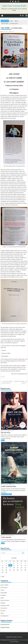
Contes (3, 590)
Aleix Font (12, 32)
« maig (2, 576)
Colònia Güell (4, 587)
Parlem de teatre (5, 627)
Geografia (3, 595)
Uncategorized (4, 616)
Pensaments (4, 608)
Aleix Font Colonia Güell (14, 6)
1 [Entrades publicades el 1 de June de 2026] (3, 563)
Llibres (3, 377)
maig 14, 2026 (5, 535)
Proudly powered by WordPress (9, 640)
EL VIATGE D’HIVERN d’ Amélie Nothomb (7, 382)
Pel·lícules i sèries (5, 605)
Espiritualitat (4, 593)
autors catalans (4, 494)
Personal (3, 611)
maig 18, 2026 (5, 485)
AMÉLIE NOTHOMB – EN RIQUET (21, 382)
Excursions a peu (5, 624)
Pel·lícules (3, 603)
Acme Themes (15, 642)
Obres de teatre (5, 600)
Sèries (2, 613)
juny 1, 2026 (4, 431)
